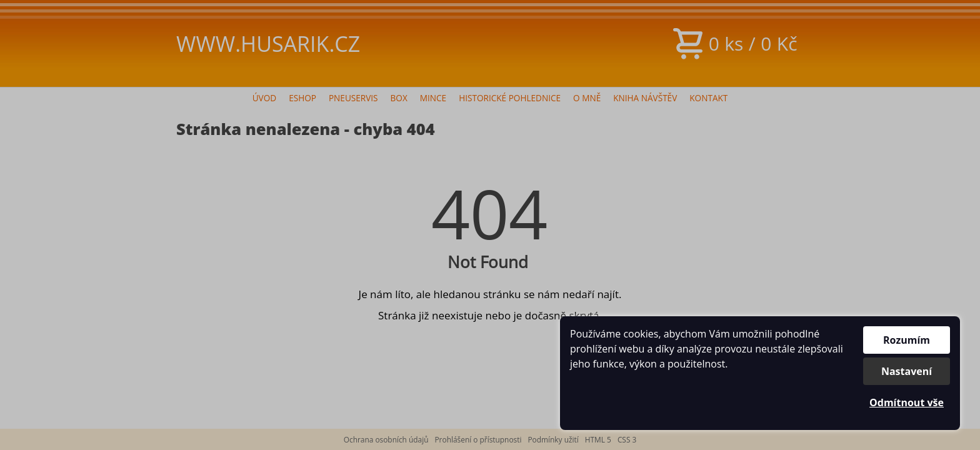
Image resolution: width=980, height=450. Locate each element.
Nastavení (907, 371)
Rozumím (907, 340)
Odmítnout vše (907, 402)
